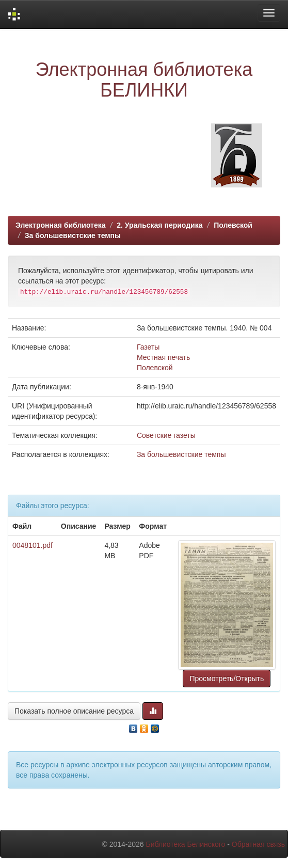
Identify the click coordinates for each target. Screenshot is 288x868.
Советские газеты (166, 435)
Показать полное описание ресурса (74, 711)
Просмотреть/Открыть (227, 678)
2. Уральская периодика (159, 225)
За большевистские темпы (73, 235)
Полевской (233, 225)
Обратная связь (258, 844)
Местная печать (163, 357)
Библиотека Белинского (185, 844)
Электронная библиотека (61, 225)
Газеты (148, 347)
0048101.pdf (33, 545)
